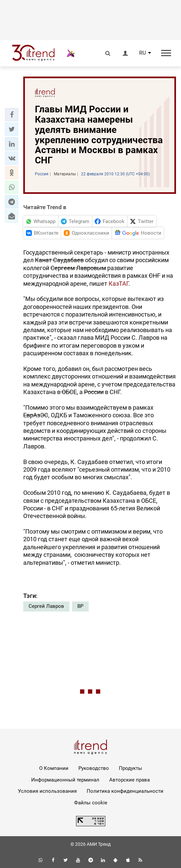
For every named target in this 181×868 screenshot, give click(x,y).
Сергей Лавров (46, 606)
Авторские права (130, 780)
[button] (12, 115)
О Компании (54, 768)
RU (142, 53)
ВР (80, 606)
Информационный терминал (65, 780)
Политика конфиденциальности (125, 791)
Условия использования (47, 791)
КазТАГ (119, 284)
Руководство (94, 768)
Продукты (131, 768)
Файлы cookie (91, 803)
